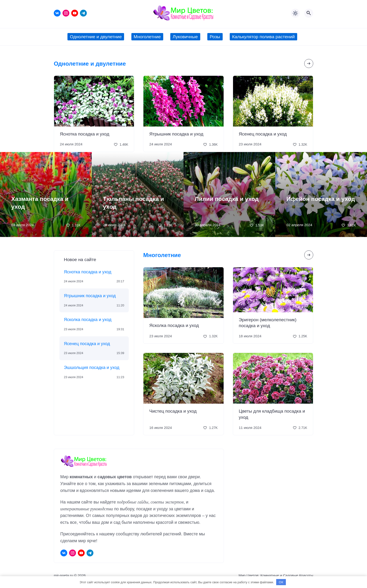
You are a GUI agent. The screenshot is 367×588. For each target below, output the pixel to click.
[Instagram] (66, 13)
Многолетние (162, 255)
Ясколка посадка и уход (88, 319)
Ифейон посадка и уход (321, 199)
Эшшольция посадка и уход (92, 367)
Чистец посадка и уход (173, 411)
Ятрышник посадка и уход (176, 134)
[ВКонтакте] (57, 13)
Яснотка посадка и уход (85, 134)
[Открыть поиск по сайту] (309, 13)
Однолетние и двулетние (90, 64)
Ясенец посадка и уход (263, 134)
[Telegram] (83, 13)
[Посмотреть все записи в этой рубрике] (309, 63)
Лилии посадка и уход (227, 199)
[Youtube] (75, 13)
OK (281, 582)
